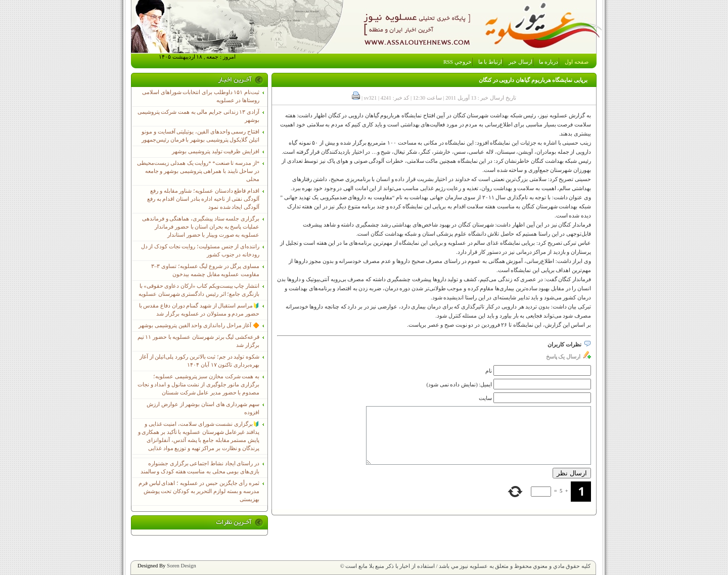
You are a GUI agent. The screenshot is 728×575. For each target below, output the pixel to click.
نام (489, 371)
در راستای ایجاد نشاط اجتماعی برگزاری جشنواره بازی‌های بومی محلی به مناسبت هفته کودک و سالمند (200, 468)
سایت (485, 398)
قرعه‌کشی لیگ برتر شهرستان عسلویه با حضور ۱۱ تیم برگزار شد (198, 341)
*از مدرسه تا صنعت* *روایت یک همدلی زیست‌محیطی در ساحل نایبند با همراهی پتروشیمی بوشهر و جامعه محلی (198, 171)
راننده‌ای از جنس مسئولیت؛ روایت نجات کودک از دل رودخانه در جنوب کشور (200, 251)
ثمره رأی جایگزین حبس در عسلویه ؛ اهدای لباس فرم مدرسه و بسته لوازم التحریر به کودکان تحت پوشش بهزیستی (199, 491)
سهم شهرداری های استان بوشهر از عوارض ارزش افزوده (203, 408)
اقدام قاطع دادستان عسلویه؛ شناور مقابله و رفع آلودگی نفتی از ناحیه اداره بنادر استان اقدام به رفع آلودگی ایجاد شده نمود (203, 199)
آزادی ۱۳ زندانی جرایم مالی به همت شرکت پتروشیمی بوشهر (198, 116)
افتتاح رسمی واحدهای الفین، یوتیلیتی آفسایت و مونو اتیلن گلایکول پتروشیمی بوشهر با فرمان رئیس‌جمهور (200, 136)
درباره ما (549, 62)
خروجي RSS (458, 62)
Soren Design (181, 566)
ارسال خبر (520, 62)
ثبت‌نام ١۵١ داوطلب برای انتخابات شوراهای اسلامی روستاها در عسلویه (201, 96)
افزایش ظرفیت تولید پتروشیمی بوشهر (216, 151)
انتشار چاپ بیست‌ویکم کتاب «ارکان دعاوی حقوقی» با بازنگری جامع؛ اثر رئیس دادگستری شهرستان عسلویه (199, 290)
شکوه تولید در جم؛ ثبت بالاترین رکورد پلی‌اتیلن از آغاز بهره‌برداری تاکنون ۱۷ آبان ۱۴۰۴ (199, 361)
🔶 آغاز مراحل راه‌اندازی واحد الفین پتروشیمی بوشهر (199, 325)
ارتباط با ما (490, 62)
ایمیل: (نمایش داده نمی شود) (460, 385)
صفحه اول (577, 62)
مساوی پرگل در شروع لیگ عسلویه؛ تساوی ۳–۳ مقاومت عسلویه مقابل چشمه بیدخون (205, 270)
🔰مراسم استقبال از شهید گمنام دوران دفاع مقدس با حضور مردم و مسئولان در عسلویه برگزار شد (199, 310)
